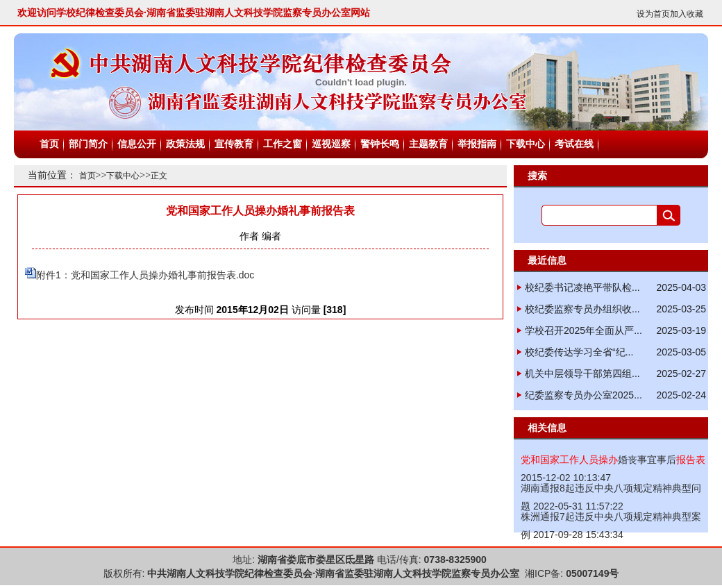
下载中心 (526, 144)
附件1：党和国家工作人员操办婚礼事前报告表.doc (145, 275)
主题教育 (428, 144)
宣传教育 (234, 144)
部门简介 (88, 144)
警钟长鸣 (380, 144)
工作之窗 (283, 144)
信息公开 (137, 144)
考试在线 (574, 144)
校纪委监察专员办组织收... (582, 309)
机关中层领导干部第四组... (582, 373)
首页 (49, 144)
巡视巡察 (331, 144)
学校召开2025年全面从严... (584, 330)
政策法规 (185, 144)
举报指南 (477, 144)
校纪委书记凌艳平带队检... (582, 287)
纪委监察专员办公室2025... (584, 395)
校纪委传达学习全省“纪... (579, 352)
